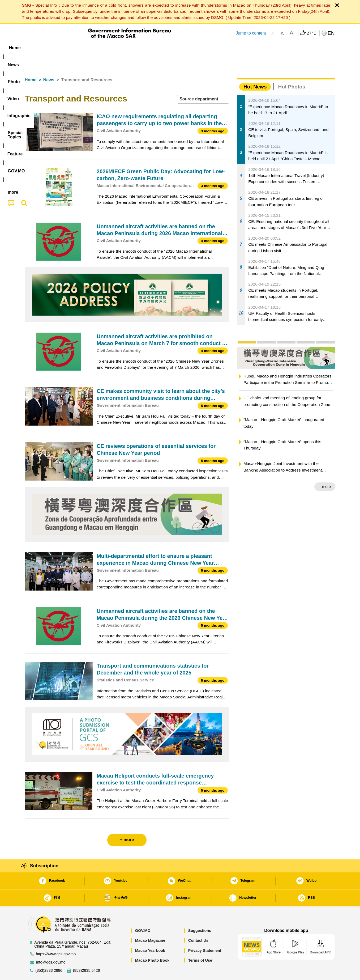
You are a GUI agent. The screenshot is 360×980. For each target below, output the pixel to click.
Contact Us (198, 924)
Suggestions (200, 914)
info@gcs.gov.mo (51, 946)
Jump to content (251, 33)
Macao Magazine (150, 924)
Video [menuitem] (104, 48)
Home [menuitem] (36, 48)
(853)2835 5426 (87, 954)
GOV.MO (143, 914)
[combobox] (203, 83)
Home (31, 64)
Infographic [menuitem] (131, 48)
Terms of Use (200, 944)
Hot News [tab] (255, 71)
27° (312, 33)
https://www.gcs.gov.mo (56, 938)
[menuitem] (58, 48)
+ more (325, 470)
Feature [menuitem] (201, 48)
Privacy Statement (205, 934)
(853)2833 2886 (49, 954)
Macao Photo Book (152, 944)
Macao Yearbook (150, 934)
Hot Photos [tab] (292, 71)
